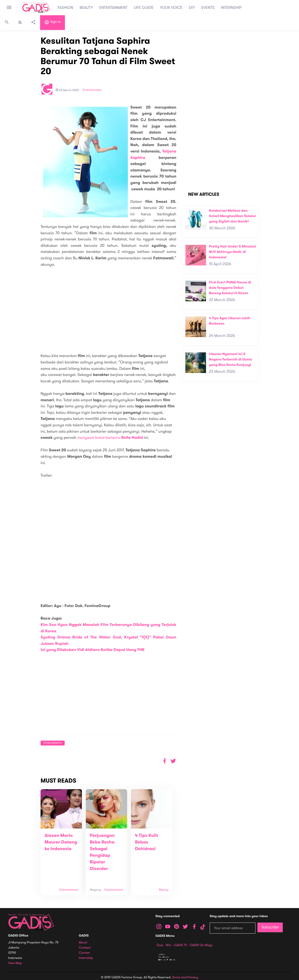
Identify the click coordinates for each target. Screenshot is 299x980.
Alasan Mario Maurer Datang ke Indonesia (61, 842)
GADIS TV (180, 945)
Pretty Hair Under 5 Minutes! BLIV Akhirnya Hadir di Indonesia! (233, 252)
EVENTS (208, 8)
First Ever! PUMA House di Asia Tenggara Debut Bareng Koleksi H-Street (230, 288)
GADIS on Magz (201, 945)
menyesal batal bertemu (110, 438)
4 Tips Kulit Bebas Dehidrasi (147, 842)
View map (15, 963)
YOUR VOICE (171, 8)
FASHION (65, 8)
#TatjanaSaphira (53, 743)
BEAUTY (86, 8)
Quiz (160, 945)
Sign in (52, 23)
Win (169, 945)
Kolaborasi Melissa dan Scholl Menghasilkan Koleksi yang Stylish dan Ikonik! (232, 216)
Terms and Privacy (185, 977)
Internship (86, 958)
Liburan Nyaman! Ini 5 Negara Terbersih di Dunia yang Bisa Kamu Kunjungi (231, 359)
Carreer (85, 953)
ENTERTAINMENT (113, 8)
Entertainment (92, 90)
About (83, 943)
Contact (85, 948)
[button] (173, 761)
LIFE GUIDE (144, 8)
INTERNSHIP (231, 8)
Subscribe (270, 927)
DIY (192, 8)
